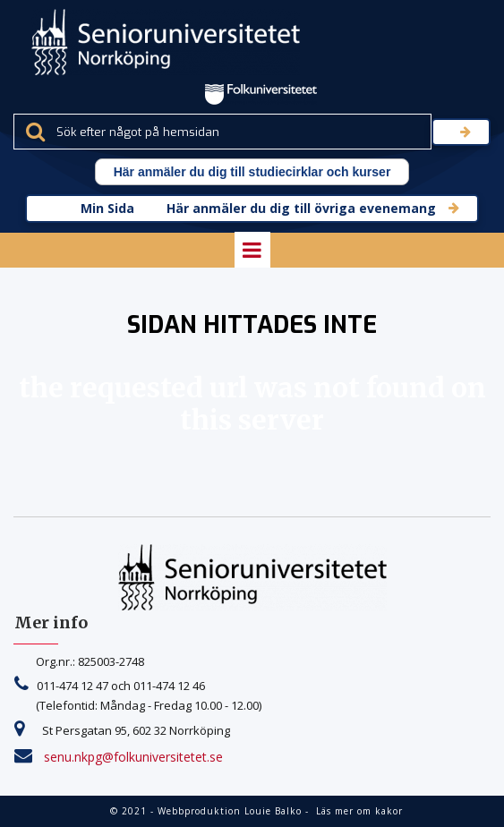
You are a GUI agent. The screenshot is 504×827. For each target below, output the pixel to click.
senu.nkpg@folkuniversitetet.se (133, 757)
